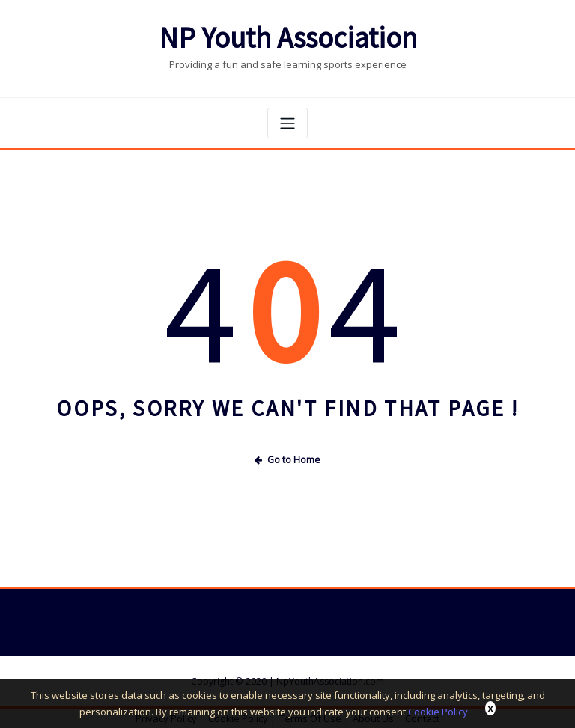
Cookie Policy (438, 712)
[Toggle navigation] (287, 123)
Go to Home (287, 460)
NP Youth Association (288, 38)
